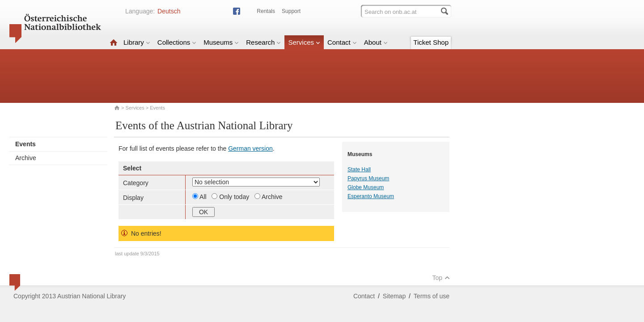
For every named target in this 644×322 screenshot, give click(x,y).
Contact (342, 42)
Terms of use (432, 296)
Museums (221, 42)
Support (291, 11)
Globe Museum (366, 187)
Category (136, 183)
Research (263, 42)
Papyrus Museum (368, 178)
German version (250, 148)
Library (137, 42)
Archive (26, 158)
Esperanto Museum (371, 196)
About (376, 42)
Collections (177, 42)
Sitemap (394, 296)
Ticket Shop (431, 42)
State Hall (359, 169)
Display (133, 198)
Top (441, 278)
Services (304, 42)
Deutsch (169, 11)
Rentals (266, 11)
